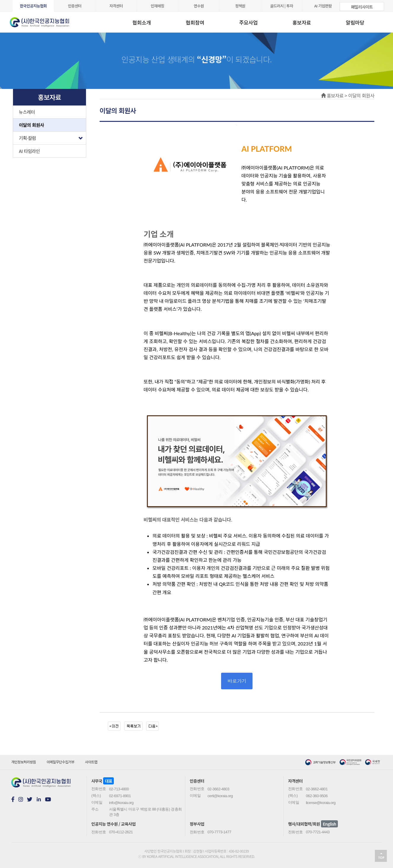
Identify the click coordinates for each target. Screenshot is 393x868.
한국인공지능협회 (33, 6)
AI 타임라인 (29, 151)
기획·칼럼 (52, 136)
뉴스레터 (27, 112)
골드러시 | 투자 (282, 6)
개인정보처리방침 (24, 762)
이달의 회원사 (32, 125)
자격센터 (116, 6)
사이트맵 (91, 762)
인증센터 (75, 6)
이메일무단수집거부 (60, 762)
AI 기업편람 (323, 6)
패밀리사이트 (362, 7)
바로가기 (237, 681)
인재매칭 (158, 6)
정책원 (240, 6)
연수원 (199, 6)
